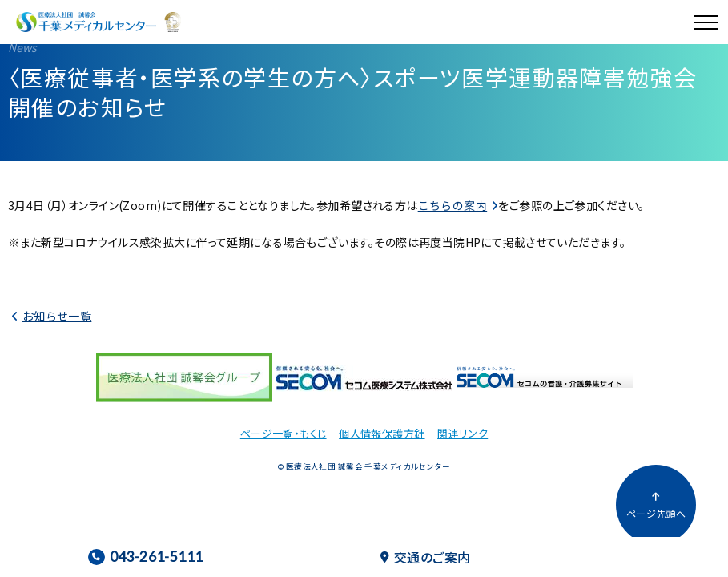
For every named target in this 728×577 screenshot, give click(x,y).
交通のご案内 (426, 557)
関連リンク (463, 433)
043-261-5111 (145, 557)
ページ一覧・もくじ (284, 433)
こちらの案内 (453, 205)
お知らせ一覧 (57, 316)
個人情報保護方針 (382, 433)
